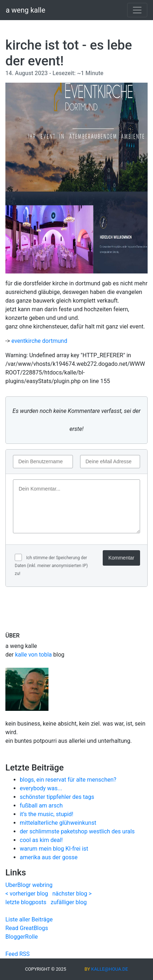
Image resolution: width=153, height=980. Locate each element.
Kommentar (121, 558)
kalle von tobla (33, 655)
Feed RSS (18, 954)
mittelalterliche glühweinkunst (58, 823)
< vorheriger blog (27, 894)
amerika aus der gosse (49, 857)
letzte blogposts (26, 902)
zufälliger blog (69, 902)
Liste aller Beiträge (29, 919)
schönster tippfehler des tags (57, 797)
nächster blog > (72, 894)
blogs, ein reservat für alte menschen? (68, 780)
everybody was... (41, 788)
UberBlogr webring (29, 885)
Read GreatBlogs (27, 928)
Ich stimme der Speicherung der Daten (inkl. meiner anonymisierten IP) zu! (51, 566)
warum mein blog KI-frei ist (54, 849)
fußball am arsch (41, 806)
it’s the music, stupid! (47, 814)
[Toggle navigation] (137, 10)
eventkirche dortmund (39, 341)
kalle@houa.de (110, 969)
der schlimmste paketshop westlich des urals (77, 831)
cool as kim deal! (41, 840)
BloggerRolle (22, 937)
